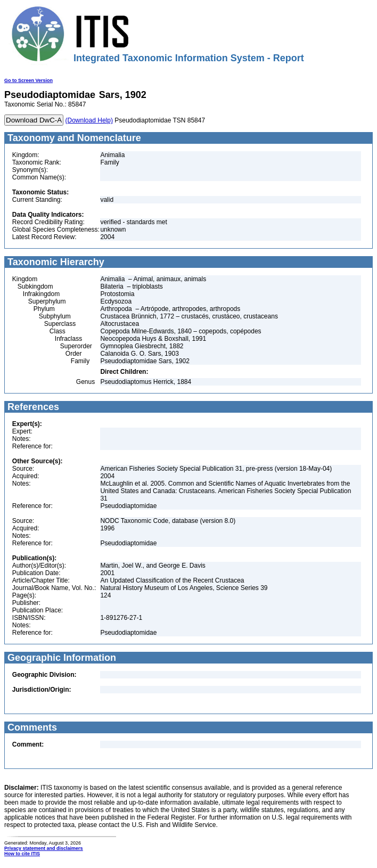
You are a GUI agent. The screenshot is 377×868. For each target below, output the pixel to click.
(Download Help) (89, 120)
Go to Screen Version (28, 80)
